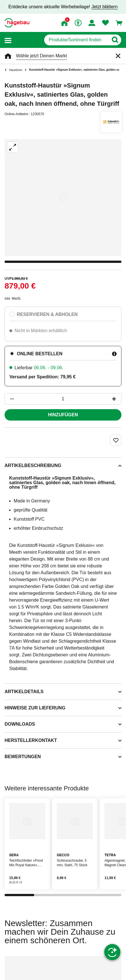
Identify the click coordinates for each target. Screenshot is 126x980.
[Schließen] (118, 56)
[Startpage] (17, 23)
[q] (76, 40)
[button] (8, 40)
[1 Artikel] (63, 399)
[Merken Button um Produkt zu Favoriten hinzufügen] (116, 440)
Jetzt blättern (105, 7)
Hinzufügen (63, 415)
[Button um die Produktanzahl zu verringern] (9, 399)
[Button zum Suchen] (115, 40)
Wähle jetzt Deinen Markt (41, 56)
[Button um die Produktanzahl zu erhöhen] (117, 399)
